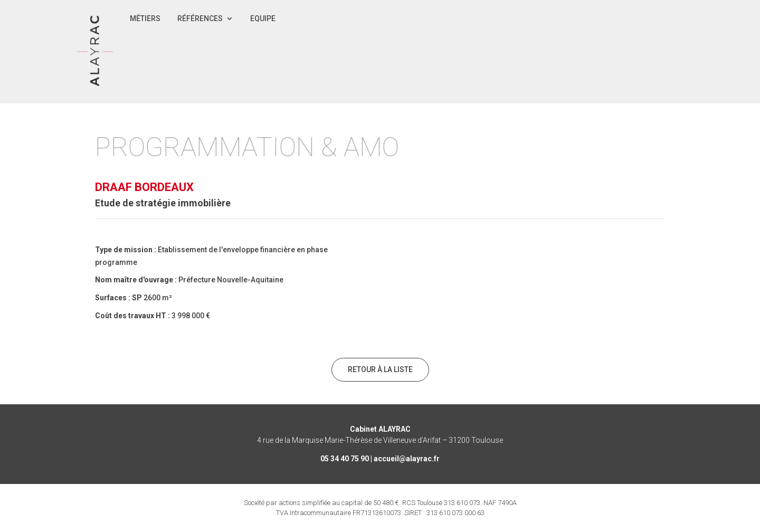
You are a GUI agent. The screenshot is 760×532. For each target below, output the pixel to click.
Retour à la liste (380, 369)
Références (200, 19)
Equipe (263, 19)
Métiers (145, 19)
